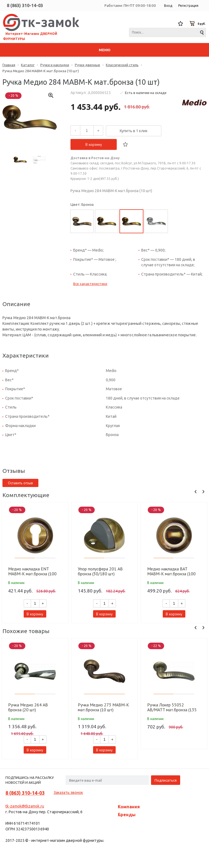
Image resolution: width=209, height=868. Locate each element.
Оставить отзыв (20, 483)
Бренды (127, 815)
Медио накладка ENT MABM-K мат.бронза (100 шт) (32, 571)
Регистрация (188, 6)
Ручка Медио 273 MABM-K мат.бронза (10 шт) (103, 707)
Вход (168, 6)
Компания (129, 807)
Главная (9, 65)
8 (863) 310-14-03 (25, 5)
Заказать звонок (68, 793)
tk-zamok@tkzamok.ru (25, 806)
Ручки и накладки (55, 65)
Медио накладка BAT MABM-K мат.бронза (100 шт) (171, 571)
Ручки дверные (87, 65)
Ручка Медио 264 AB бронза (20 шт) (28, 707)
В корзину (94, 144)
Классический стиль (122, 65)
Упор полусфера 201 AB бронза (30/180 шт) (100, 571)
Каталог (28, 65)
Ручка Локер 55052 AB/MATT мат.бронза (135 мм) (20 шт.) (172, 707)
